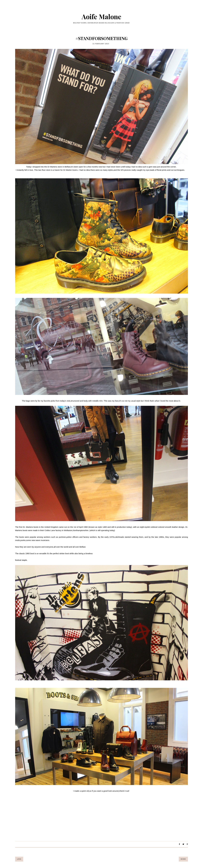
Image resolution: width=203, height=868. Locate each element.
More (183, 859)
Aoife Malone (102, 17)
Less (19, 859)
